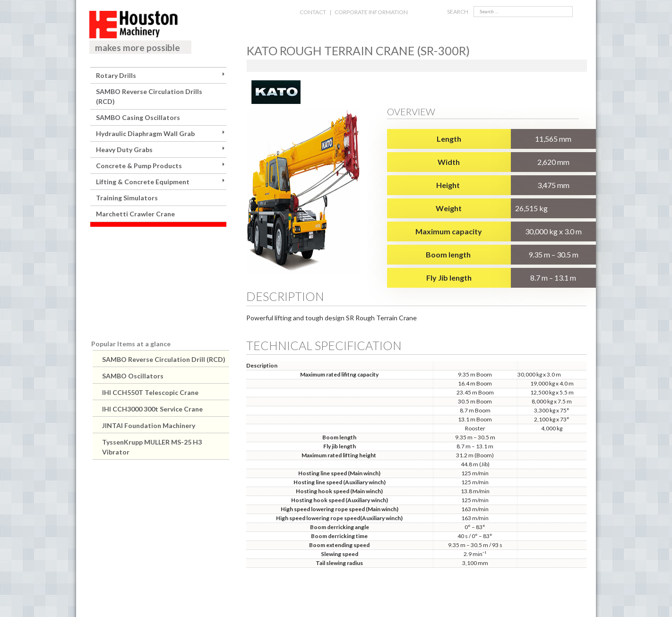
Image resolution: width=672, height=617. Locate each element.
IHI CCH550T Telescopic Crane (150, 392)
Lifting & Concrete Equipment (143, 182)
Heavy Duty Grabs (124, 150)
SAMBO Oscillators (133, 376)
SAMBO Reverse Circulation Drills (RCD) (149, 96)
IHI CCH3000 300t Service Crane (152, 409)
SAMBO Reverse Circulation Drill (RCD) (164, 359)
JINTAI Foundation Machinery (149, 425)
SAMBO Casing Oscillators (138, 117)
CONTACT (313, 12)
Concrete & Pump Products (139, 166)
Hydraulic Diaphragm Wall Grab (145, 133)
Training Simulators (127, 198)
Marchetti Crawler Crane (135, 214)
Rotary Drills (116, 75)
